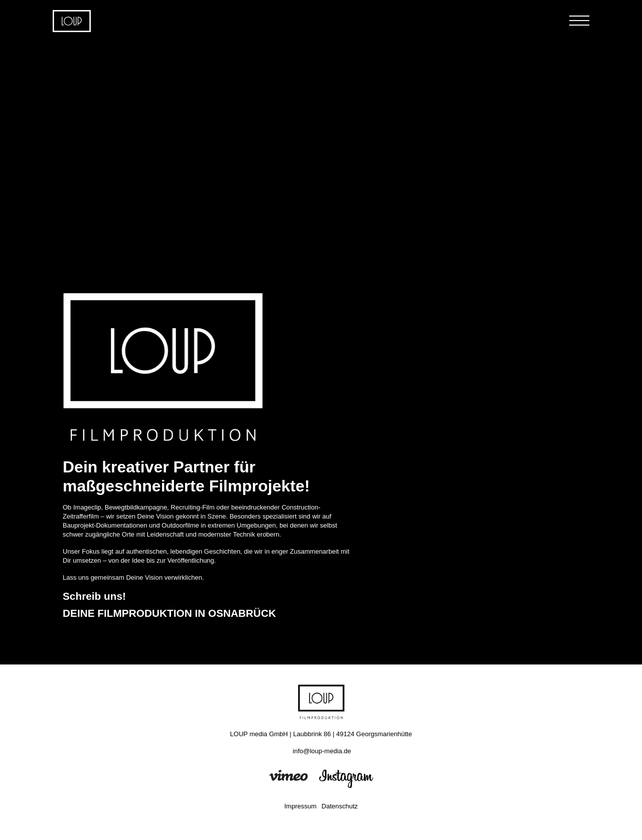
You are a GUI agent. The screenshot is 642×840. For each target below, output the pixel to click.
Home (72, 21)
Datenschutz (340, 806)
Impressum (300, 806)
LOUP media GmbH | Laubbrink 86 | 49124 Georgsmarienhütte (321, 734)
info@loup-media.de (322, 751)
